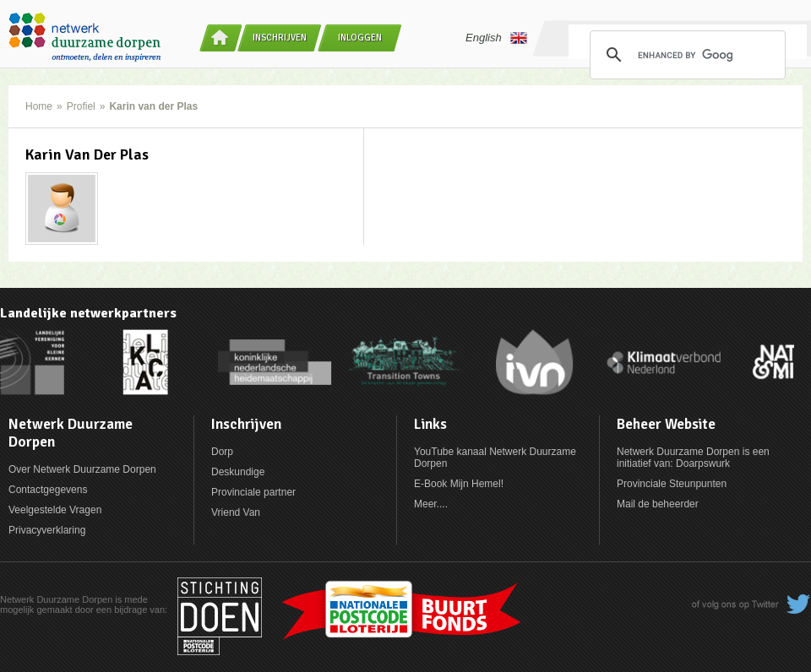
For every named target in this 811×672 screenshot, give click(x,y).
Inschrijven (280, 38)
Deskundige (238, 472)
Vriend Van (236, 512)
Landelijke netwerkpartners (88, 313)
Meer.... (431, 504)
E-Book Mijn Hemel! (459, 484)
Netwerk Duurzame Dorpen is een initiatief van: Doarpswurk (693, 458)
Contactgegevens (48, 490)
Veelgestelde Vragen (55, 510)
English (496, 38)
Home (39, 106)
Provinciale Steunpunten (672, 484)
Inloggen (360, 38)
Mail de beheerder (658, 504)
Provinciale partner (253, 492)
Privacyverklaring (47, 530)
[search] (685, 55)
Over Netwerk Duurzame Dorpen (82, 469)
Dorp (222, 452)
